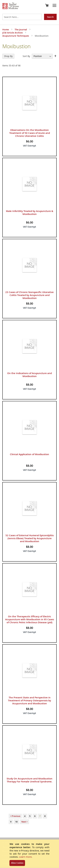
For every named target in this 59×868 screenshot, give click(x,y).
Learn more (25, 857)
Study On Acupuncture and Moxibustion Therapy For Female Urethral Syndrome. (29, 780)
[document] (29, 854)
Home (6, 30)
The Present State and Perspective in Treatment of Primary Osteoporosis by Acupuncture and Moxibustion (29, 700)
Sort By (26, 56)
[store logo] (11, 6)
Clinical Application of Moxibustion (29, 454)
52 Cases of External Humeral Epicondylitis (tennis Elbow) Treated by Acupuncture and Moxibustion (30, 538)
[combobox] (22, 17)
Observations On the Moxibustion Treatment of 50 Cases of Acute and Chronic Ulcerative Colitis (30, 133)
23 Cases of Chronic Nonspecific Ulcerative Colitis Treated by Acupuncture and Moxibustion (29, 295)
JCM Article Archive (13, 33)
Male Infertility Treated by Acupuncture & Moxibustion (30, 213)
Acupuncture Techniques (16, 36)
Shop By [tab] (8, 56)
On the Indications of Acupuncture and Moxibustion (29, 375)
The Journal (21, 30)
